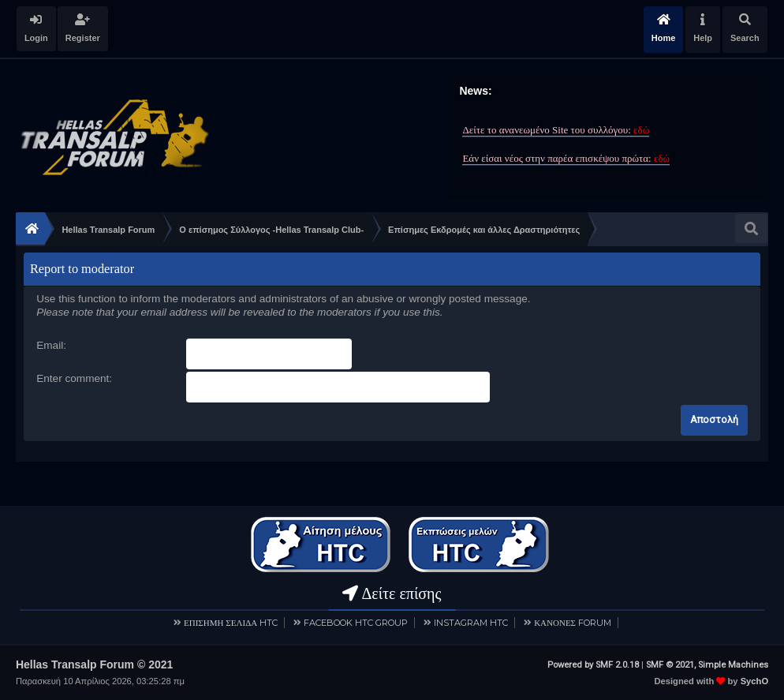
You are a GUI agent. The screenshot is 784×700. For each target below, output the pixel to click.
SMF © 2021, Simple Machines (707, 664)
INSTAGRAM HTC (471, 622)
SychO (754, 680)
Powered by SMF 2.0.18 (593, 664)
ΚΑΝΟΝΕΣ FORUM (573, 622)
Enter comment (73, 378)
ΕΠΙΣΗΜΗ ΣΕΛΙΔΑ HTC (231, 622)
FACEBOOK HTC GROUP (356, 622)
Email (50, 345)
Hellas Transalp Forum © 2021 (94, 664)
